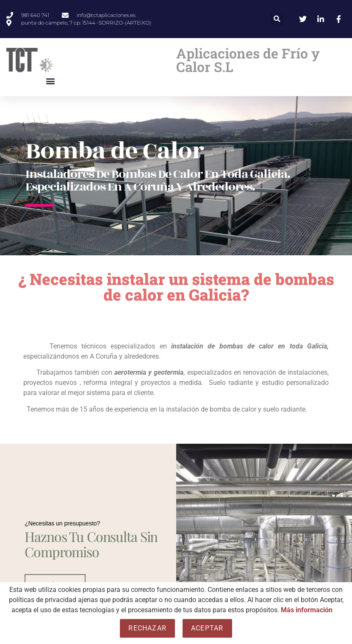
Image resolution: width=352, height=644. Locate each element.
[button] (277, 19)
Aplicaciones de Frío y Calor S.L (248, 60)
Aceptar (207, 628)
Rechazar (147, 628)
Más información (307, 610)
